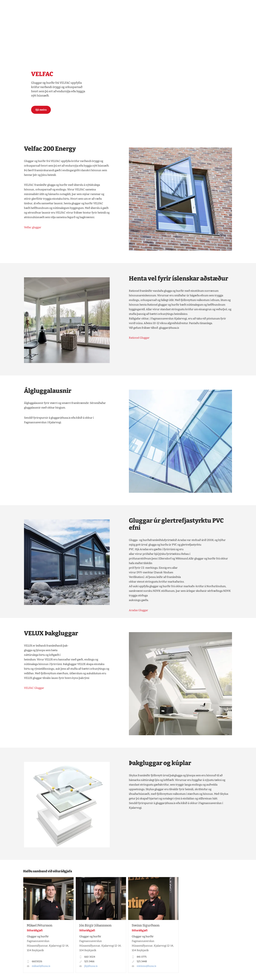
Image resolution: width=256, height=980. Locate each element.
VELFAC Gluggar (34, 688)
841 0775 (142, 957)
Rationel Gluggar (139, 338)
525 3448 (142, 961)
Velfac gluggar (33, 227)
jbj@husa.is (91, 966)
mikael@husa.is (41, 966)
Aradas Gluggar (138, 610)
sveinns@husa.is (146, 966)
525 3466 (89, 961)
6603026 (37, 961)
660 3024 (90, 957)
